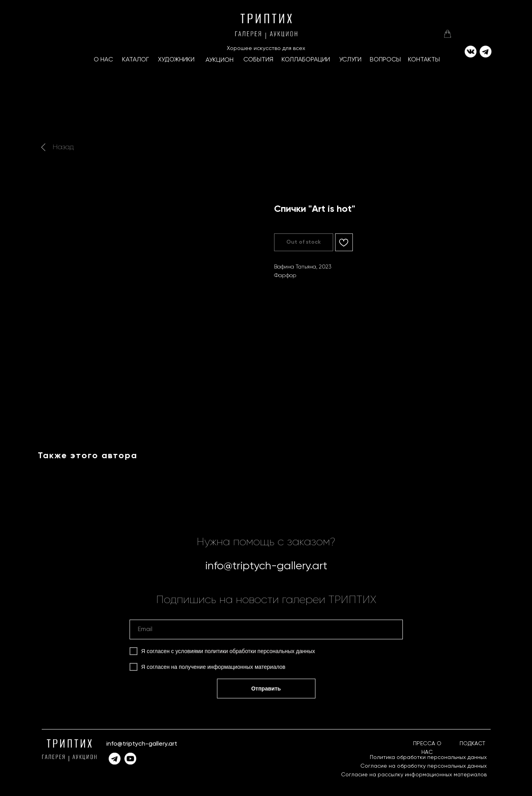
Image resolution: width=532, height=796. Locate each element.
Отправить (266, 689)
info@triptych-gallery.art (266, 566)
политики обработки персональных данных (260, 651)
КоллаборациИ (306, 60)
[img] (447, 34)
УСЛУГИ (350, 60)
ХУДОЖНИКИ (176, 60)
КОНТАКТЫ (424, 60)
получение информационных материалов (232, 667)
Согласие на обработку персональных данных (424, 766)
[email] (266, 629)
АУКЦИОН (220, 60)
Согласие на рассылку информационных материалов (414, 775)
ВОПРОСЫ (385, 60)
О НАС (103, 60)
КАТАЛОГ (135, 60)
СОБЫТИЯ (258, 60)
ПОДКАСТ (472, 744)
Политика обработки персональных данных (428, 757)
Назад (63, 147)
